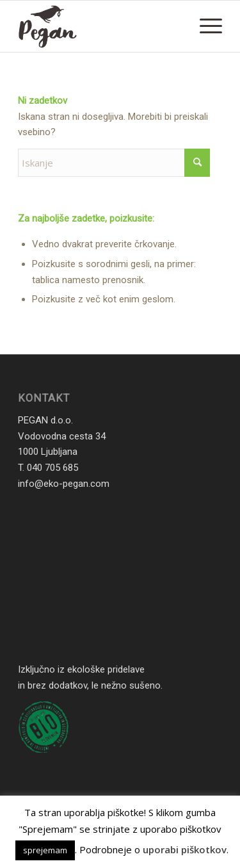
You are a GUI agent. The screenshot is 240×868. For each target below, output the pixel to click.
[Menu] (204, 26)
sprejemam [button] (45, 850)
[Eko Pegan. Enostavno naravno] (100, 26)
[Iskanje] (114, 163)
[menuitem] (204, 26)
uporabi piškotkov (185, 849)
